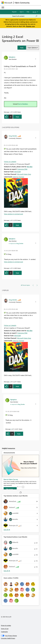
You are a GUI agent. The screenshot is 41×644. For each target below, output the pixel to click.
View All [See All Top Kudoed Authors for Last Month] (7, 571)
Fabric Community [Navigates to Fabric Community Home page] (22, 3)
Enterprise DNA (22, 169)
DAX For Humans (18, 177)
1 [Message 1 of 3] (10, 112)
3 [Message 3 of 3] (10, 268)
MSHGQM (17, 172)
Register (14, 12)
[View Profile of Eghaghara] (12, 57)
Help (28, 12)
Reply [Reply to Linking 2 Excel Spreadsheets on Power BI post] (17, 117)
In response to (16, 243)
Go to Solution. (23, 104)
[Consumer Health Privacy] (21, 638)
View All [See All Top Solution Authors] (7, 530)
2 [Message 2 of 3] (10, 220)
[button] (22, 48)
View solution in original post (13, 214)
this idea (30, 167)
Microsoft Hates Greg (24, 174)
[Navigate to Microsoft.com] (7, 3)
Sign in (22, 12)
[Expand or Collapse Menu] (3, 7)
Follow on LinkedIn (10, 162)
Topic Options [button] (32, 48)
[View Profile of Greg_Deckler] (13, 136)
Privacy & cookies (6, 625)
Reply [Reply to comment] (17, 225)
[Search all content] (25, 16)
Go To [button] (34, 12)
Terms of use (5, 629)
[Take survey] (10, 489)
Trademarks (4, 632)
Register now (30, 26)
